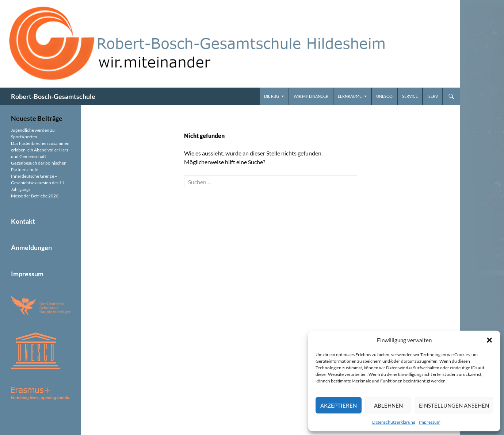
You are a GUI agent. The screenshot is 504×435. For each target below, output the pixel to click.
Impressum (430, 422)
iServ (433, 96)
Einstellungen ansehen (454, 405)
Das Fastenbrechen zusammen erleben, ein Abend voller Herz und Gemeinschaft (40, 150)
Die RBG (272, 96)
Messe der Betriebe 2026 (35, 196)
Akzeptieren (339, 405)
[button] (489, 340)
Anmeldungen (31, 247)
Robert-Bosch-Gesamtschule (53, 96)
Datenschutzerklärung (394, 422)
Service (410, 96)
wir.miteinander (311, 96)
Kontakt (23, 221)
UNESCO (384, 96)
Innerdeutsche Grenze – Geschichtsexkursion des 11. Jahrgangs (38, 183)
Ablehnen (388, 405)
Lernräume (350, 96)
